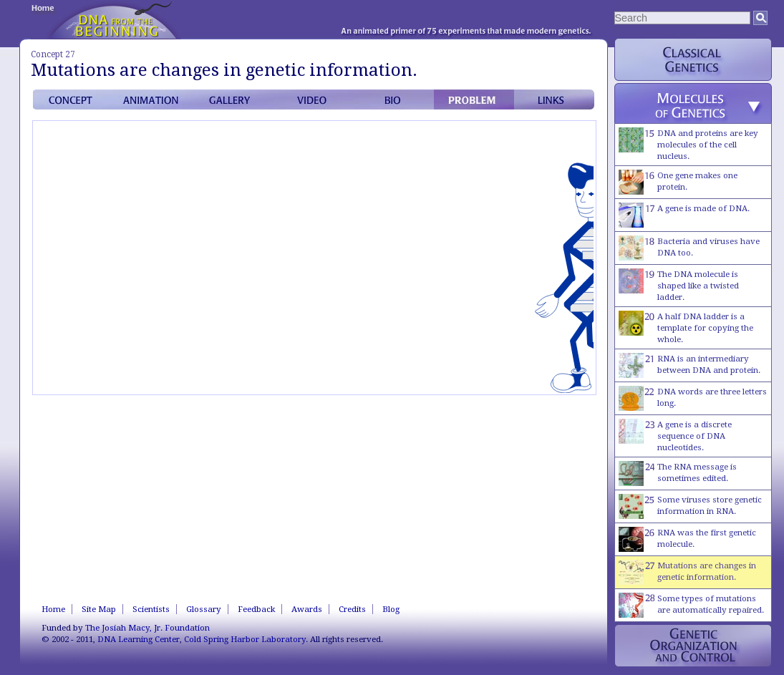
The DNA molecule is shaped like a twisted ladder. (679, 285)
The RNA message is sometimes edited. (678, 474)
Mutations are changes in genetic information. (687, 572)
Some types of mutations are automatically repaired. (691, 605)
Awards (307, 609)
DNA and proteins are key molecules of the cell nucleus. (688, 144)
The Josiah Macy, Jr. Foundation (147, 628)
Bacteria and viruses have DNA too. (689, 248)
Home (53, 609)
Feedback (256, 609)
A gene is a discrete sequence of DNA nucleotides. (675, 436)
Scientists (151, 609)
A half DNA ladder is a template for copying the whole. (686, 327)
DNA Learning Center (139, 639)
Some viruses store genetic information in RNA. (690, 506)
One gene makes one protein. (678, 182)
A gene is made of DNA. (684, 215)
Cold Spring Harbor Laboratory (245, 639)
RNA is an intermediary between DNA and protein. (689, 365)
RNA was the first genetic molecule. (687, 539)
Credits (352, 609)
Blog (391, 609)
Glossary (204, 609)
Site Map (99, 609)
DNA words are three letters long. (693, 398)
